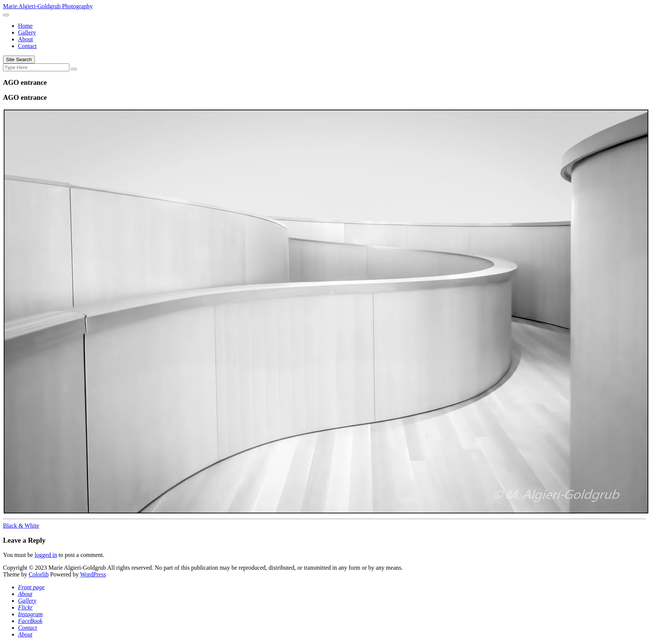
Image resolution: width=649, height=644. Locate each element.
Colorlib (38, 574)
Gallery (27, 32)
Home (25, 26)
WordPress (93, 574)
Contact (27, 46)
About (26, 39)
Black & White (21, 526)
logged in (46, 555)
